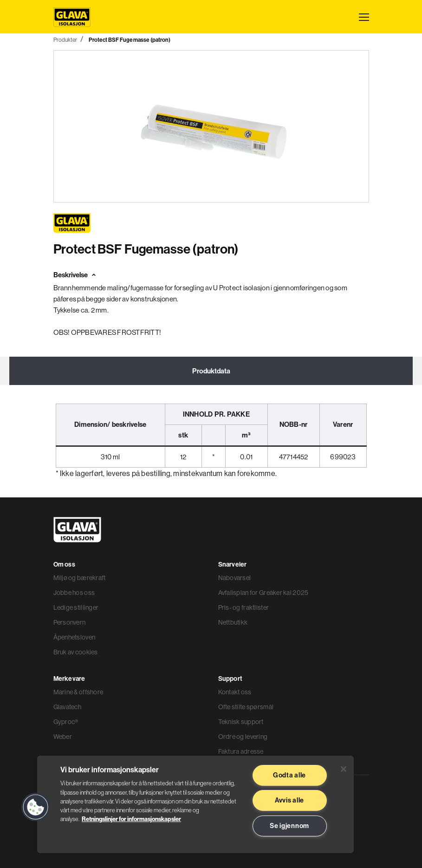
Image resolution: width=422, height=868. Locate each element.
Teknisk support (241, 722)
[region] (195, 804)
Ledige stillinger (76, 607)
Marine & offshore (78, 692)
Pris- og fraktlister (244, 607)
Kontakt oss (235, 692)
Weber (63, 737)
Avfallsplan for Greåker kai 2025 (263, 593)
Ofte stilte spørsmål (246, 707)
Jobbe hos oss (74, 593)
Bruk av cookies (76, 652)
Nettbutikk (233, 622)
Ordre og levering (243, 737)
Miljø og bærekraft (80, 578)
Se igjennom (289, 826)
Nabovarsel (235, 578)
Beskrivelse (71, 275)
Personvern (70, 622)
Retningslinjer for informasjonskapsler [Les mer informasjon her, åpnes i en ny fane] (131, 819)
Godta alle (289, 775)
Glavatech (68, 707)
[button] (36, 807)
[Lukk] (344, 769)
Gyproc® (66, 722)
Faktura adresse (241, 751)
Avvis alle (289, 800)
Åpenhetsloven (75, 637)
